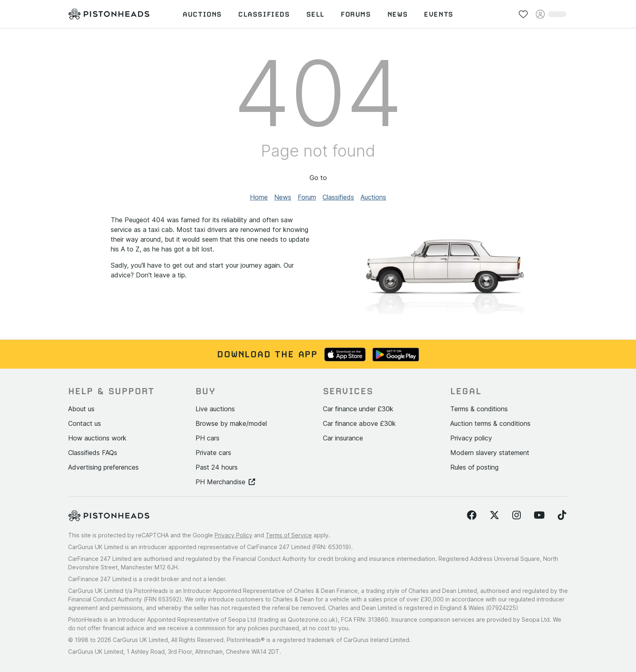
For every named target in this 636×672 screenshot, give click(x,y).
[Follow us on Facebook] (472, 515)
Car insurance (343, 438)
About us (81, 409)
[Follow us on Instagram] (517, 515)
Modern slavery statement (490, 453)
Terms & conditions (479, 409)
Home (259, 197)
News (283, 197)
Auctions (373, 197)
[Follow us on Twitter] (494, 515)
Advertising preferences (103, 467)
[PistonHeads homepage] (109, 14)
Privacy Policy (233, 535)
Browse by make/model (231, 423)
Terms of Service (289, 535)
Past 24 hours (217, 467)
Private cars (213, 453)
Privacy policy (471, 438)
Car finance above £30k (359, 423)
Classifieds (338, 197)
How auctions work (97, 438)
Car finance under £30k (358, 409)
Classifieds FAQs (93, 453)
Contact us (85, 423)
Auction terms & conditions (490, 423)
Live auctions (215, 409)
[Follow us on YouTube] (539, 515)
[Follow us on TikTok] (562, 515)
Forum (307, 197)
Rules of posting (474, 467)
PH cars (207, 438)
